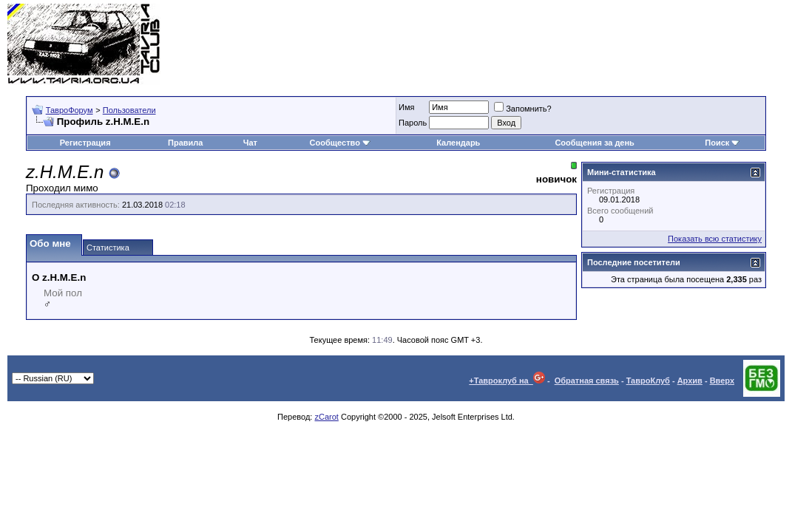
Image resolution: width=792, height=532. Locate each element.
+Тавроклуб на (507, 381)
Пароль (413, 123)
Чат (250, 143)
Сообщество (340, 143)
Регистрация (85, 143)
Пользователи (129, 110)
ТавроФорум (70, 110)
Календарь (458, 143)
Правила (185, 143)
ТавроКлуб (648, 381)
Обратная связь (587, 381)
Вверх (722, 381)
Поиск (722, 143)
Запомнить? (523, 109)
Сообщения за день (594, 143)
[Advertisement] (515, 44)
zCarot (326, 417)
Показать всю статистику (715, 239)
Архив (690, 381)
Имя (406, 107)
